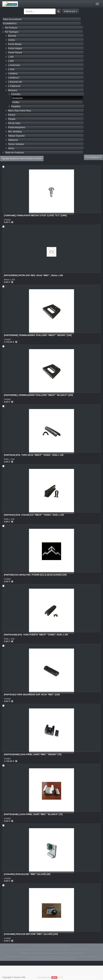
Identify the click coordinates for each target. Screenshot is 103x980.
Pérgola (12, 119)
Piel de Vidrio (14, 123)
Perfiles (16, 102)
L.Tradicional (14, 86)
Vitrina (11, 148)
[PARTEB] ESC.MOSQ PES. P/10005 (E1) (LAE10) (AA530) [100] (35, 575)
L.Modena (13, 74)
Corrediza (16, 94)
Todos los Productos (14, 153)
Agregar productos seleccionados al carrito (22, 159)
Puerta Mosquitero (17, 127)
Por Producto (11, 28)
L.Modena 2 (14, 78)
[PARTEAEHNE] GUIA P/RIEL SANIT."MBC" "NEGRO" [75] (33, 754)
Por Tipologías (12, 32)
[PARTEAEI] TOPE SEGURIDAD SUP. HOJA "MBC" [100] (32, 695)
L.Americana (14, 65)
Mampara (13, 90)
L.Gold (11, 69)
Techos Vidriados (16, 144)
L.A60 (11, 57)
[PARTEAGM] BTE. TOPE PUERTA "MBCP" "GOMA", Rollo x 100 (36, 635)
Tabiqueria (13, 140)
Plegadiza (16, 106)
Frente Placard (15, 53)
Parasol (12, 115)
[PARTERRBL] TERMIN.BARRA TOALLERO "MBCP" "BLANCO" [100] (38, 395)
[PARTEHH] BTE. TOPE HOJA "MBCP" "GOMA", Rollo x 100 (34, 455)
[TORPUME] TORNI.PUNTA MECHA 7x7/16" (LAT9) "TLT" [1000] (35, 215)
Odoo (54, 977)
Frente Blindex (15, 44)
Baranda (12, 36)
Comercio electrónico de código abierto (82, 977)
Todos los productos (12, 19)
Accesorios (17, 98)
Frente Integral (15, 48)
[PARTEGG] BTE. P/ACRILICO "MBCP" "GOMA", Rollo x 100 (34, 515)
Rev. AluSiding (15, 132)
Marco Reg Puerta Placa (20, 111)
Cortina (11, 40)
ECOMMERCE (10, 24)
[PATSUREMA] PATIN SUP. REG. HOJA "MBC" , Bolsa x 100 (33, 275)
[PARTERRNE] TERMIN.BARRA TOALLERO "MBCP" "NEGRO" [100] (38, 335)
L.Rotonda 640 (15, 82)
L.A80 (11, 61)
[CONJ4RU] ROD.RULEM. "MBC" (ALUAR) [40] (27, 874)
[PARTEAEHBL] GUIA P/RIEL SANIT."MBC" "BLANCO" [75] (33, 814)
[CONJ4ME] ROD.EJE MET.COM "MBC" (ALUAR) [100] (31, 934)
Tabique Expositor (16, 136)
